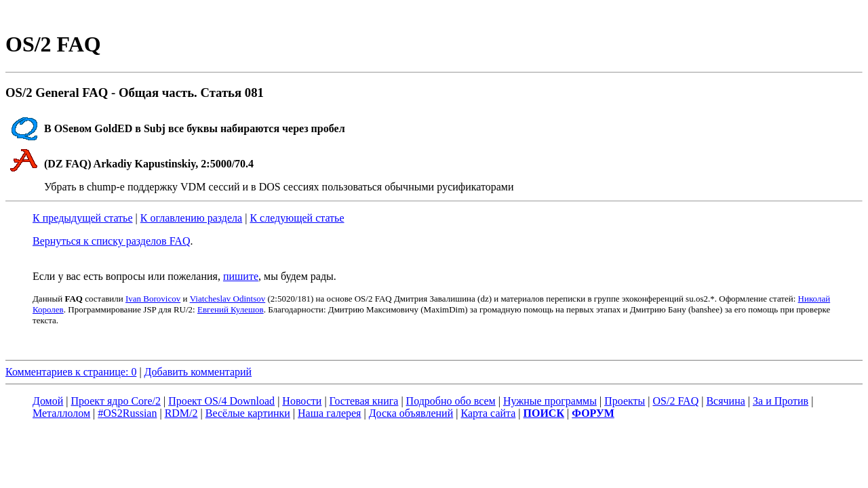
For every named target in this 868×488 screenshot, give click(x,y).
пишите (241, 276)
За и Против (781, 401)
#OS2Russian (127, 413)
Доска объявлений (411, 413)
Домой (48, 401)
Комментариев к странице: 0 (71, 372)
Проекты (625, 401)
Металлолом (61, 413)
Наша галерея (329, 413)
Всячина (725, 401)
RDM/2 (181, 413)
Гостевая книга (364, 401)
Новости (302, 401)
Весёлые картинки (248, 413)
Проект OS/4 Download (221, 401)
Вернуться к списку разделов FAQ (111, 241)
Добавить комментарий (198, 372)
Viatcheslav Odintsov (228, 299)
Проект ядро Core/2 (116, 401)
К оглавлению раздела (191, 218)
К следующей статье (297, 218)
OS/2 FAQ (675, 401)
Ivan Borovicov (153, 299)
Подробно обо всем (451, 401)
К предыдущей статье (83, 218)
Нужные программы (550, 401)
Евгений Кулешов (231, 309)
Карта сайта (488, 413)
